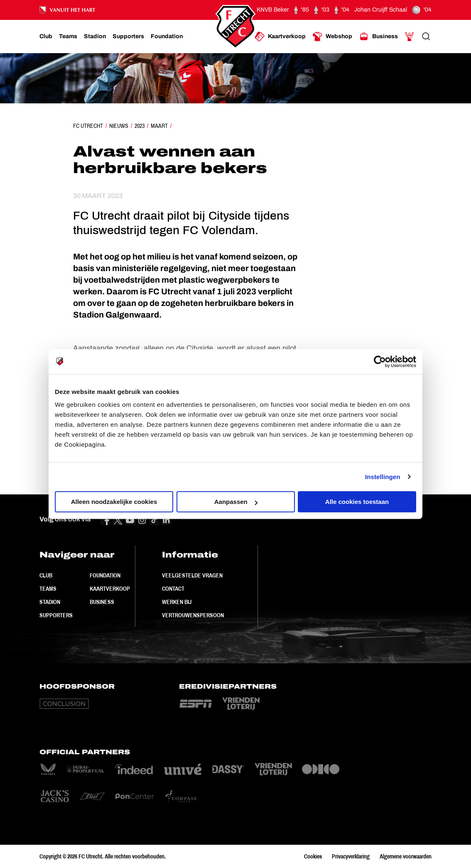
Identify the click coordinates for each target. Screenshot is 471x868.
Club (46, 575)
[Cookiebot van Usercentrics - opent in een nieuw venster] (380, 362)
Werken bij (177, 602)
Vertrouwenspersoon (193, 615)
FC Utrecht (88, 126)
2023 (140, 126)
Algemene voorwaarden (406, 856)
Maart (159, 126)
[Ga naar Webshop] (332, 37)
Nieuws (119, 126)
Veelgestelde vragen (192, 575)
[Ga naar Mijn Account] (410, 37)
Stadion (50, 602)
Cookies (313, 856)
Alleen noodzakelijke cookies (114, 502)
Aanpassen (236, 502)
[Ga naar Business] (378, 37)
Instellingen (383, 477)
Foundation (105, 575)
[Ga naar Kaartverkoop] (280, 37)
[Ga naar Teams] (68, 37)
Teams (48, 589)
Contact (173, 589)
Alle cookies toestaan (357, 502)
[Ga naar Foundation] (167, 37)
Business (102, 602)
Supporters (56, 615)
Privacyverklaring (351, 856)
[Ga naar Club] (46, 37)
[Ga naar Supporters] (128, 37)
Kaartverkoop (110, 589)
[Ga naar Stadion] (95, 37)
